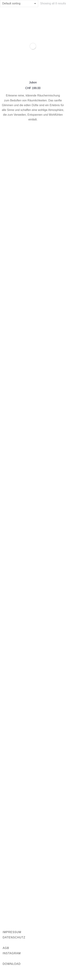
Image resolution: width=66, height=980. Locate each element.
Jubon (33, 82)
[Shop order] (19, 4)
